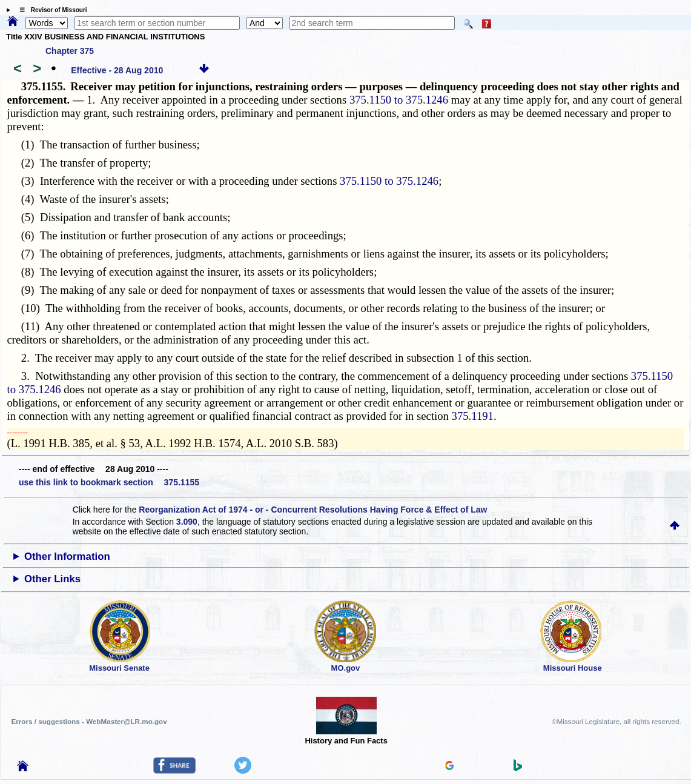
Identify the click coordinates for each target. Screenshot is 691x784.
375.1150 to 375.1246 (399, 100)
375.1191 (473, 416)
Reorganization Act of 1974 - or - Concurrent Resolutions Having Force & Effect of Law (313, 510)
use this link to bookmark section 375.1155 (109, 482)
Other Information (67, 556)
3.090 (187, 522)
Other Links (52, 579)
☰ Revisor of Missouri (50, 10)
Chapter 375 (70, 51)
